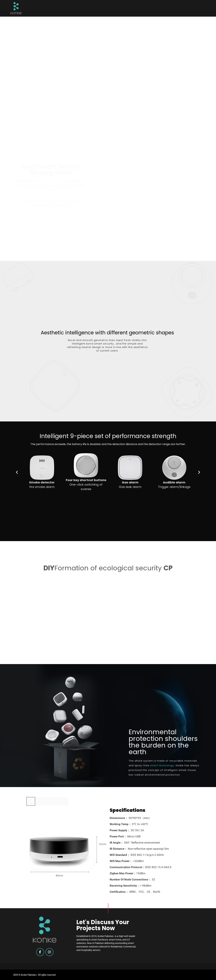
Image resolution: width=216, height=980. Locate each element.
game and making (51, 131)
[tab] (31, 801)
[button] (17, 472)
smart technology (162, 765)
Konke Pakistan (28, 975)
